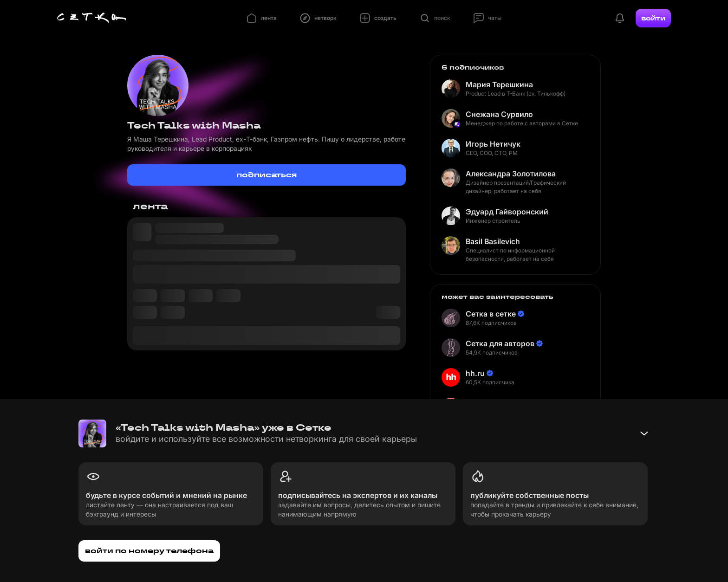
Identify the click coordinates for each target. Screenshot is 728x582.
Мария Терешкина (499, 84)
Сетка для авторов (500, 343)
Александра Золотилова (511, 174)
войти (653, 18)
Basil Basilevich (493, 241)
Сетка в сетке (491, 314)
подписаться (266, 175)
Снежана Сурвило (499, 114)
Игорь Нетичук (493, 144)
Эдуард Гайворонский (507, 212)
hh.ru (475, 373)
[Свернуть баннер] (644, 433)
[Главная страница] (92, 18)
